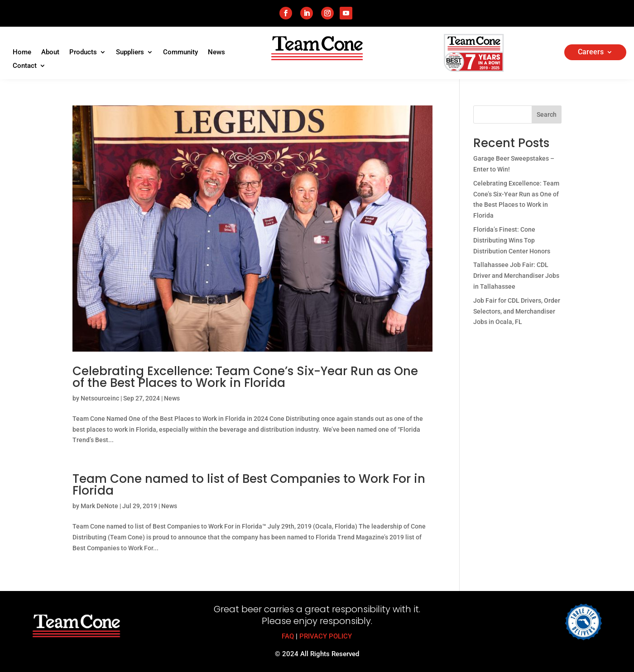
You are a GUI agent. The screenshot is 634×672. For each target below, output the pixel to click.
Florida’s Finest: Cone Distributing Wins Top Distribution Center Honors (512, 240)
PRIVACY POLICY (326, 636)
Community (180, 52)
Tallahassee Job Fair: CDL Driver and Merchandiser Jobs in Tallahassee (516, 276)
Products (83, 52)
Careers (591, 52)
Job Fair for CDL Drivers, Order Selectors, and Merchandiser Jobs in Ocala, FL (517, 311)
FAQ (288, 636)
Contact (25, 66)
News (216, 52)
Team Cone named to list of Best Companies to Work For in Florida (249, 485)
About (50, 52)
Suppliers (130, 52)
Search (547, 114)
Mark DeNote (99, 506)
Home (22, 52)
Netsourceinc (100, 398)
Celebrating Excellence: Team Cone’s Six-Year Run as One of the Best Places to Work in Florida (245, 377)
